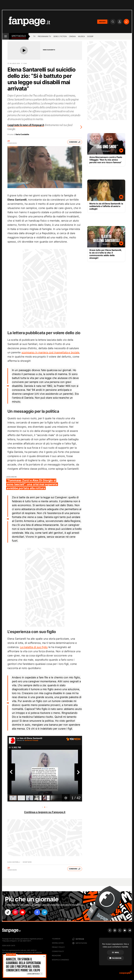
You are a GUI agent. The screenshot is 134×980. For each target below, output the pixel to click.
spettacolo (19, 36)
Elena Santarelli (14, 862)
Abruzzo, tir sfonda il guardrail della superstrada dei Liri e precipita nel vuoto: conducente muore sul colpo (23, 965)
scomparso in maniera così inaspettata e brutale (50, 352)
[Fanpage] (11, 930)
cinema (72, 36)
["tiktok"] (8, 912)
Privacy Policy (58, 947)
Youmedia (56, 939)
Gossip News (27, 862)
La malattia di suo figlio (34, 647)
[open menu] (6, 36)
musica (81, 36)
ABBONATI (102, 22)
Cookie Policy (58, 951)
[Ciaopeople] (125, 973)
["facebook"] (37, 912)
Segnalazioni (58, 943)
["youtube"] (23, 912)
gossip (90, 36)
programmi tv (44, 36)
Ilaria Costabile (22, 134)
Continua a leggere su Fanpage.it (45, 812)
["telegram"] (44, 912)
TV (34, 36)
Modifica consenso (60, 960)
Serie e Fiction (60, 36)
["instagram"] (15, 912)
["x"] (30, 912)
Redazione (56, 956)
